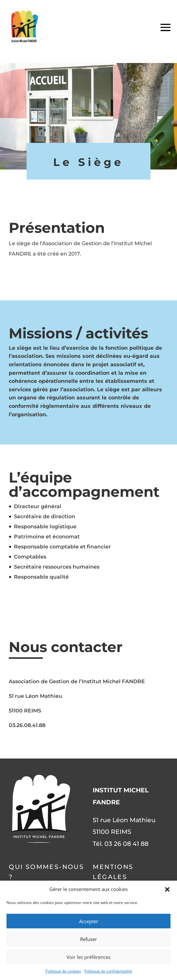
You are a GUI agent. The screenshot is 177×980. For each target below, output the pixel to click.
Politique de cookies (63, 971)
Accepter (89, 921)
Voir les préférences (88, 957)
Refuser (88, 939)
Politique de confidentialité (108, 971)
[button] (167, 889)
